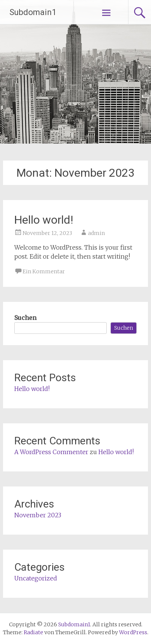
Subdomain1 (33, 12)
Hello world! (44, 220)
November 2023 (38, 515)
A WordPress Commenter (51, 452)
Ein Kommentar (44, 271)
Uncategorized (36, 578)
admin (96, 233)
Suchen (25, 318)
